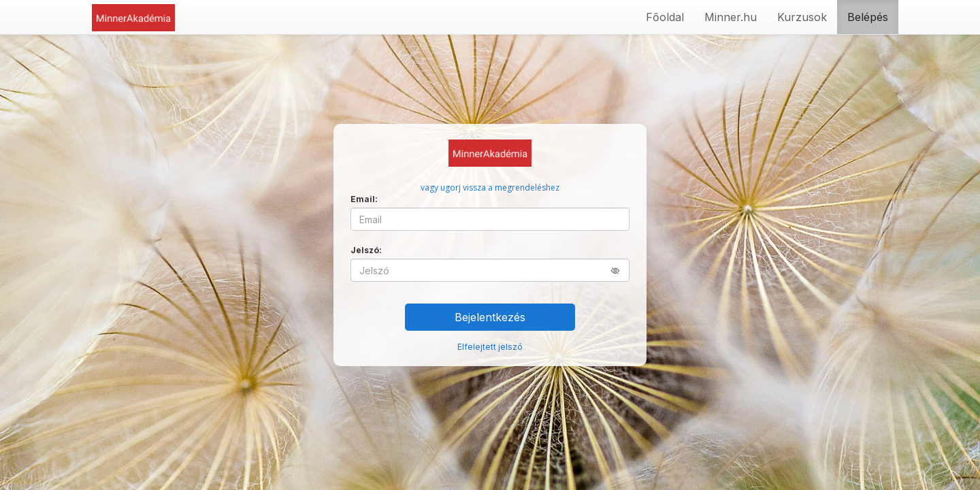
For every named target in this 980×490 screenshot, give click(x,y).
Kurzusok (802, 17)
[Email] (490, 219)
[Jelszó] (490, 270)
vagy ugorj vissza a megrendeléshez (490, 187)
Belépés (868, 17)
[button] (620, 271)
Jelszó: (366, 250)
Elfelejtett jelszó (490, 347)
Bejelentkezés (490, 317)
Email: (364, 199)
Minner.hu (731, 17)
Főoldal (665, 17)
